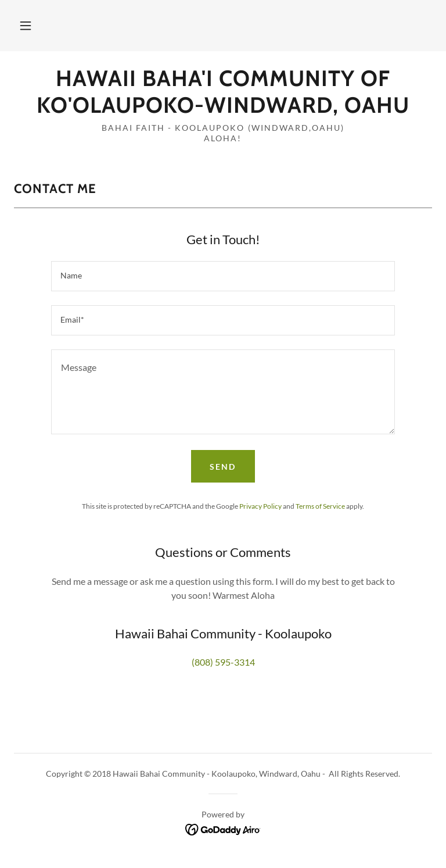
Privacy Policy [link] (260, 506)
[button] (26, 26)
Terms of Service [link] (320, 506)
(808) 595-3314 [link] (223, 662)
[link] (223, 109)
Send (223, 467)
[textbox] (223, 276)
